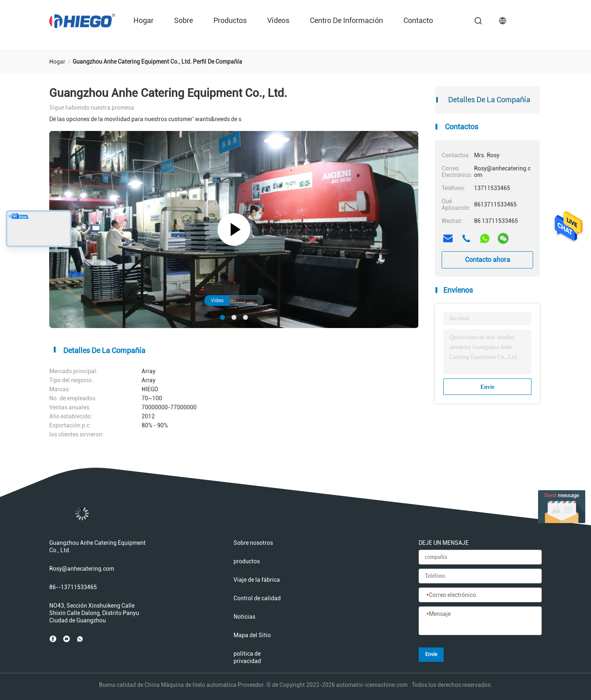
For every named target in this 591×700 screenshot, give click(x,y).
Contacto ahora (488, 260)
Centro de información (346, 20)
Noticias (244, 617)
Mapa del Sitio (252, 635)
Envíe (487, 387)
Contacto (418, 20)
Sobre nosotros (253, 543)
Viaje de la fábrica (257, 580)
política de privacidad (247, 657)
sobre (183, 20)
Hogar (143, 20)
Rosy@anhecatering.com (82, 569)
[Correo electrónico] (480, 595)
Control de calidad (257, 598)
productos (230, 20)
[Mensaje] (480, 621)
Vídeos (278, 20)
